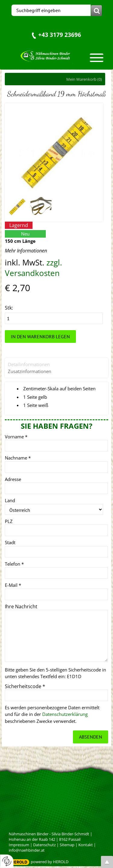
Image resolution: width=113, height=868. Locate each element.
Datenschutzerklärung (65, 714)
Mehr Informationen (26, 251)
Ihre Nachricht (21, 606)
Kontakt (86, 845)
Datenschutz (44, 845)
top (107, 862)
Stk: (9, 308)
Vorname (16, 437)
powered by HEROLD (50, 862)
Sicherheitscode (25, 686)
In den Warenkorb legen (40, 336)
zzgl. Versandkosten (33, 268)
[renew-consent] (7, 861)
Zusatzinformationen (30, 371)
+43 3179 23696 (60, 35)
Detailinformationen (29, 364)
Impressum (19, 845)
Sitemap (67, 845)
